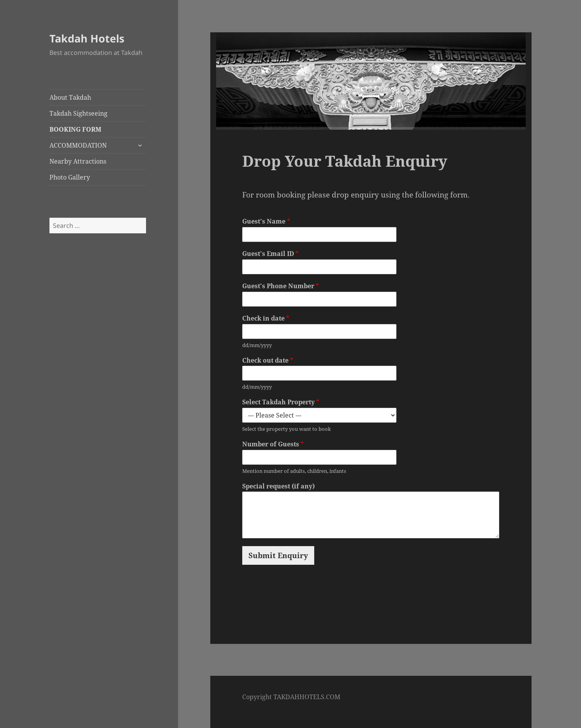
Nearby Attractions (78, 161)
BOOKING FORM (75, 129)
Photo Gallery (70, 177)
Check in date (266, 318)
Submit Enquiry (278, 555)
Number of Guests (273, 444)
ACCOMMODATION (78, 145)
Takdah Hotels (87, 38)
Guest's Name (266, 221)
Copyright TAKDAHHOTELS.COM (291, 697)
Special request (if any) (278, 486)
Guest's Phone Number (281, 286)
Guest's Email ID (270, 254)
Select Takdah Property (281, 402)
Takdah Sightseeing (78, 113)
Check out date (268, 360)
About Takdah (70, 97)
